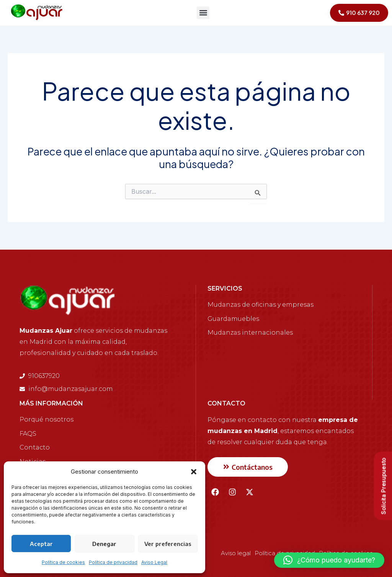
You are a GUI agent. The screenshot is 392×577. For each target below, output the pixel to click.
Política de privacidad (113, 562)
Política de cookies (63, 562)
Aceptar (41, 544)
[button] (194, 472)
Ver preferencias (168, 544)
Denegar (104, 544)
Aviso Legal (154, 562)
